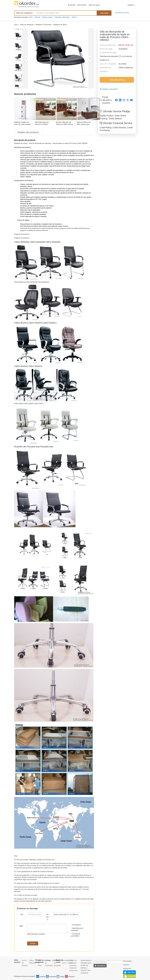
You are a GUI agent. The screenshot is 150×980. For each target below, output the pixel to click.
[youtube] (131, 100)
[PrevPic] (26, 58)
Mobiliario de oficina (60, 25)
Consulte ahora (117, 80)
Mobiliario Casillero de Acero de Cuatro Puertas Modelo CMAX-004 (22, 124)
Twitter (62, 977)
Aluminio (37, 17)
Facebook (53, 977)
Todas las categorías (27, 25)
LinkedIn (42, 977)
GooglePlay (131, 976)
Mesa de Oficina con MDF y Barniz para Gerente (84, 124)
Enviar (33, 943)
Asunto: (47, 917)
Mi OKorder (72, 5)
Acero (31, 17)
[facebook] (116, 100)
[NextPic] (90, 58)
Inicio (16, 25)
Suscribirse (100, 966)
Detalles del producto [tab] (28, 132)
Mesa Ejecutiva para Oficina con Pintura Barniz (42, 124)
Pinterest (71, 977)
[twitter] (128, 100)
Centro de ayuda (94, 5)
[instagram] (124, 100)
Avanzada (104, 13)
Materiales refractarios (62, 17)
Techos (74, 17)
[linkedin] (120, 100)
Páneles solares (48, 17)
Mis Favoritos (82, 5)
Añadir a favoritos (109, 89)
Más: (21, 926)
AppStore (129, 972)
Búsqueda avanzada (122, 13)
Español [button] (131, 5)
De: (22, 914)
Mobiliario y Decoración (44, 25)
